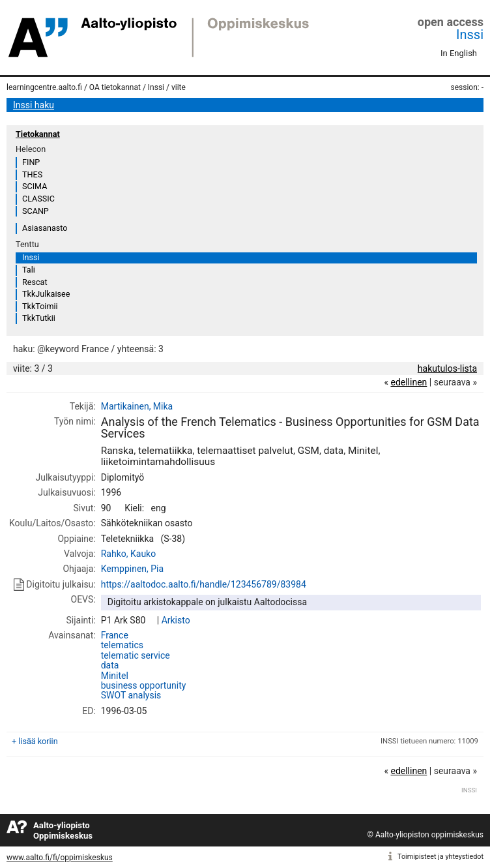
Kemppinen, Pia (132, 569)
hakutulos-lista (447, 368)
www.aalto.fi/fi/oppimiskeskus (60, 858)
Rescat (35, 282)
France (115, 635)
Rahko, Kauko (128, 554)
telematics (122, 645)
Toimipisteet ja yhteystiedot (440, 857)
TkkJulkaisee (46, 294)
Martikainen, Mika (137, 406)
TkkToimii (40, 306)
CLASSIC (38, 199)
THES (32, 174)
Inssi (470, 35)
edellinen (409, 382)
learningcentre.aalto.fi (44, 87)
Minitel (115, 676)
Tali (29, 270)
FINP (31, 162)
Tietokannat (38, 134)
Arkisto (176, 620)
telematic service (136, 655)
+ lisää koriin (35, 741)
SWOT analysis (131, 695)
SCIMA (35, 186)
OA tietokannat (115, 87)
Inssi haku (34, 105)
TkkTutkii (39, 318)
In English (459, 53)
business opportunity (144, 685)
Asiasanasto (45, 228)
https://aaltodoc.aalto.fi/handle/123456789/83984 (204, 584)
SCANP (36, 211)
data (110, 665)
